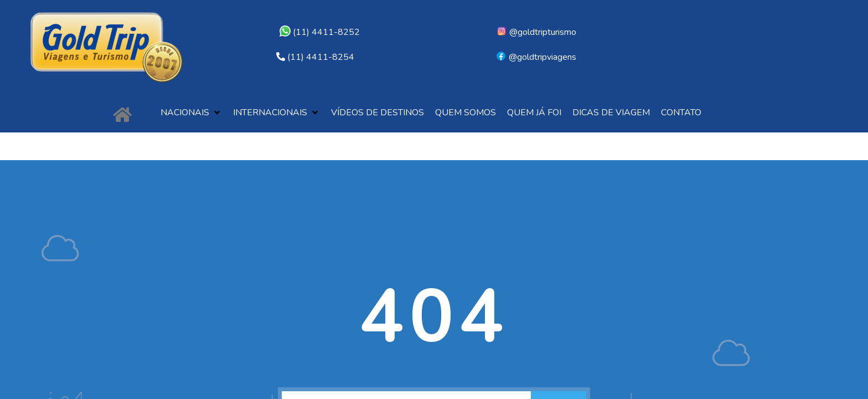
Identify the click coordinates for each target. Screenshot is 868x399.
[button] (191, 113)
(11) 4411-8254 (321, 57)
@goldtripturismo (536, 32)
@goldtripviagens (536, 57)
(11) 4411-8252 (320, 32)
